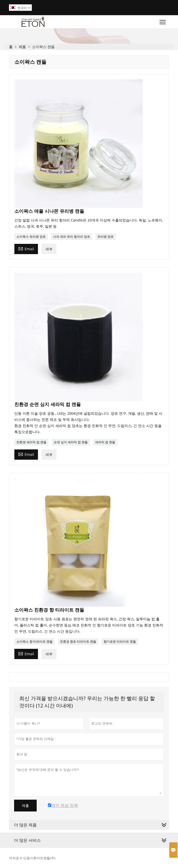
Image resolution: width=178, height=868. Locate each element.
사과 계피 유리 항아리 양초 (72, 237)
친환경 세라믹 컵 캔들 (31, 442)
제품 (22, 47)
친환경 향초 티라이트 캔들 (78, 641)
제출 (25, 806)
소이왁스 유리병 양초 (31, 237)
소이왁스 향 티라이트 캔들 (34, 641)
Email (26, 248)
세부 (49, 249)
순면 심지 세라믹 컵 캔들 (71, 442)
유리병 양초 (106, 237)
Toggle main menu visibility (163, 21)
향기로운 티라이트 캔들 (120, 641)
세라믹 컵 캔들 (105, 442)
